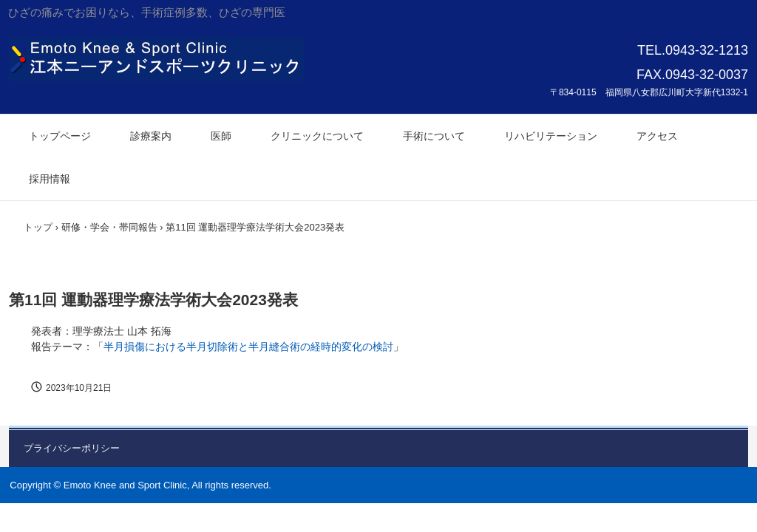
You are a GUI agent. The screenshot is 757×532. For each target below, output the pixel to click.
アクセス (657, 136)
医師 (221, 136)
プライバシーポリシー (72, 448)
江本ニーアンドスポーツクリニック (157, 59)
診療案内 (151, 136)
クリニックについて (317, 136)
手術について (434, 136)
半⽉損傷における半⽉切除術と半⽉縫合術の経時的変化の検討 (248, 347)
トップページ (60, 136)
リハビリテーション (551, 136)
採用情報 (50, 179)
